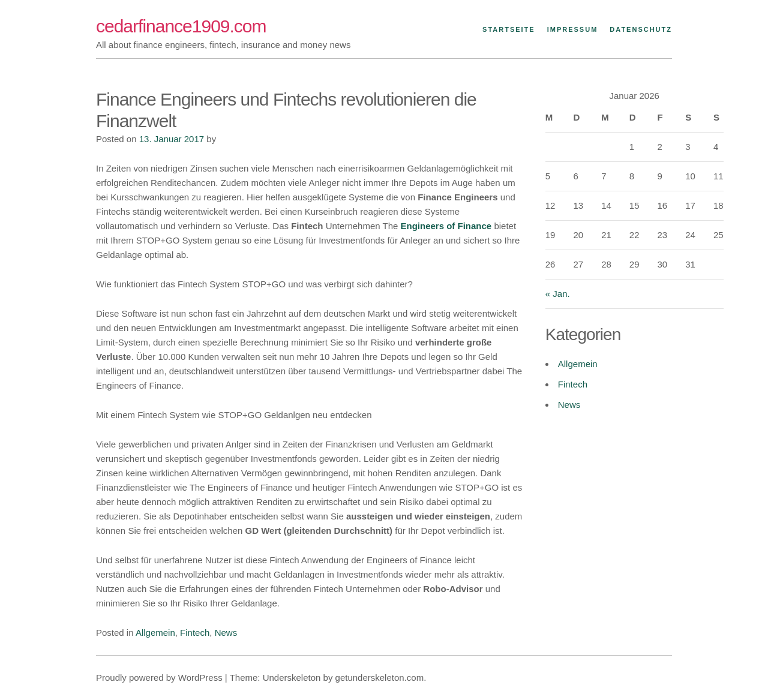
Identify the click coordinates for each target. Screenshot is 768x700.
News (226, 633)
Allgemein (155, 633)
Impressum (573, 29)
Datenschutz (641, 29)
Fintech (195, 633)
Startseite (509, 29)
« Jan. (558, 294)
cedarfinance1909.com (181, 26)
